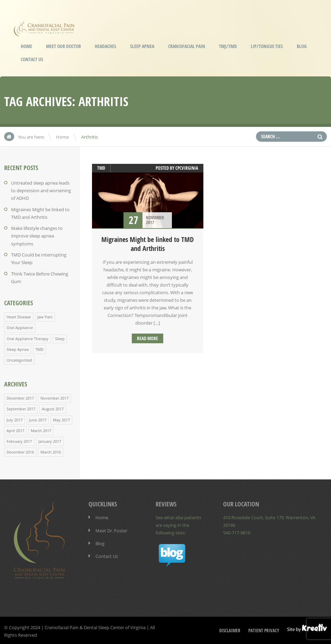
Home (26, 46)
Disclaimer (230, 629)
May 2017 (61, 418)
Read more (148, 338)
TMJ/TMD (228, 46)
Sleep (60, 337)
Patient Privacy (264, 629)
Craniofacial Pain (187, 46)
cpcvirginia (187, 168)
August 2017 (53, 407)
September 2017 (21, 407)
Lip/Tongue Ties (267, 46)
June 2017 (38, 418)
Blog (302, 46)
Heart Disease (19, 316)
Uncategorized (19, 359)
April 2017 (15, 429)
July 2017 (15, 418)
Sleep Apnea (142, 46)
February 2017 (19, 440)
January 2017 (50, 440)
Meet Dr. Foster (111, 529)
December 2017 (20, 397)
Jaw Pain (45, 316)
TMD (39, 348)
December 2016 (20, 450)
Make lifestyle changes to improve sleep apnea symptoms (37, 235)
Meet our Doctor (63, 46)
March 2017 (41, 429)
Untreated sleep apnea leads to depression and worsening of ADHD (41, 190)
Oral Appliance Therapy (27, 337)
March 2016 (51, 450)
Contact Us (32, 59)
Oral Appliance (20, 326)
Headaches (105, 46)
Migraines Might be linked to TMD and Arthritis (148, 244)
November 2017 (54, 397)
